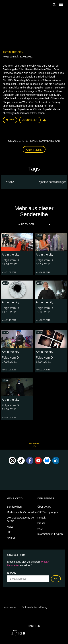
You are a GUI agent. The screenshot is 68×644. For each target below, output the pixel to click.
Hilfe (10, 532)
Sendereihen (14, 507)
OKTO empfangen (48, 512)
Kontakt (42, 518)
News (10, 527)
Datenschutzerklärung (35, 607)
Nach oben (34, 446)
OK (56, 579)
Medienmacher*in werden (22, 512)
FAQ (40, 529)
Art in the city (13, 52)
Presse (41, 523)
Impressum (9, 607)
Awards (11, 538)
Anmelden (34, 150)
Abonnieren (30, 120)
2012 (11, 182)
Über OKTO (44, 507)
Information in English (50, 534)
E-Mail (12, 573)
